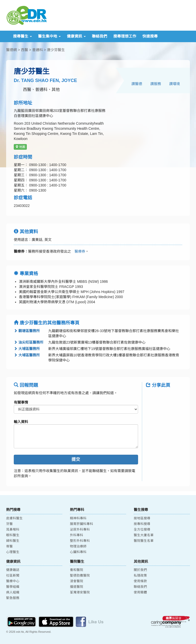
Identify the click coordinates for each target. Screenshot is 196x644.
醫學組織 (13, 587)
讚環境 (175, 84)
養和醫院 (77, 570)
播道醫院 (77, 587)
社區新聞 (13, 576)
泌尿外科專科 (80, 530)
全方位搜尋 (142, 530)
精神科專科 (78, 518)
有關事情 (21, 402)
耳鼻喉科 (13, 530)
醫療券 (78, 251)
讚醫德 (137, 84)
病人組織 (13, 592)
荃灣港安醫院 (80, 592)
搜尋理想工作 (125, 36)
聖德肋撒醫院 (80, 576)
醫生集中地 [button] (49, 36)
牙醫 (9, 524)
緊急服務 (13, 598)
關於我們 (140, 570)
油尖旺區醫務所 (29, 342)
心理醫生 (13, 552)
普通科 (38, 50)
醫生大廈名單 (144, 535)
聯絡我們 (100, 36)
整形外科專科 (80, 541)
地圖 (20, 147)
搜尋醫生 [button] (22, 36)
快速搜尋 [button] (150, 36)
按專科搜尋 (142, 524)
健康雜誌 (13, 570)
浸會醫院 (77, 581)
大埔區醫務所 (27, 349)
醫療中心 (13, 581)
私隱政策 (140, 576)
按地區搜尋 (142, 518)
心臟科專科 (78, 552)
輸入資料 (21, 422)
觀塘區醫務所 (27, 331)
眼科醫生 (13, 535)
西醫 (24, 50)
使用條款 (140, 581)
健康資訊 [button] (76, 36)
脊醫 (9, 546)
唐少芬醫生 (56, 50)
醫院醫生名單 (144, 541)
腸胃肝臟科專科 (82, 524)
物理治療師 (78, 546)
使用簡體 (140, 592)
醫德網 (11, 50)
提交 (76, 459)
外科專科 (77, 535)
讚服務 (156, 84)
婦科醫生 (13, 541)
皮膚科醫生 (14, 518)
